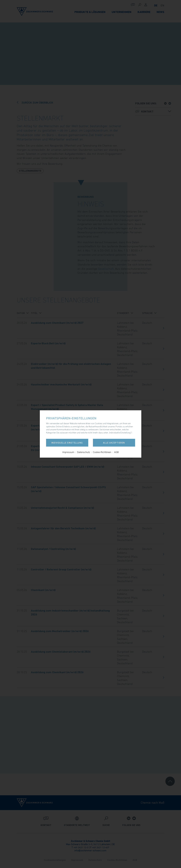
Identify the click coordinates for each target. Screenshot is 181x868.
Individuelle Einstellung (67, 443)
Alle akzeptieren (114, 443)
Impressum (68, 452)
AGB (116, 452)
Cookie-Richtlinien (102, 452)
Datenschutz (84, 452)
